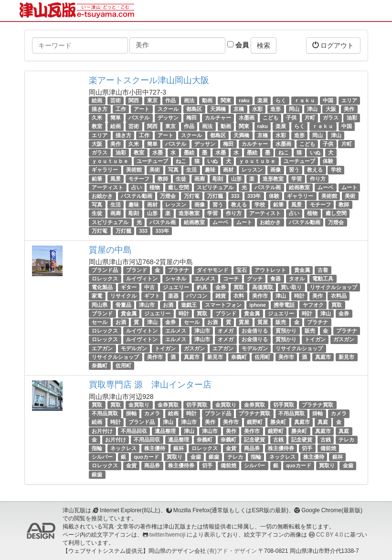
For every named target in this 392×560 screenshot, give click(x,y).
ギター (129, 287)
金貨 (231, 448)
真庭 (323, 422)
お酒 (168, 305)
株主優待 (155, 448)
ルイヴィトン (142, 279)
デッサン (168, 118)
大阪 (331, 109)
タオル (297, 279)
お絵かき (102, 196)
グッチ (255, 279)
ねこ (284, 152)
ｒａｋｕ (305, 100)
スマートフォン (223, 305)
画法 (189, 100)
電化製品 (102, 287)
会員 (238, 45)
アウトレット (270, 270)
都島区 (194, 109)
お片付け (102, 431)
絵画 (97, 100)
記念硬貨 (254, 440)
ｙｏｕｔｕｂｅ (110, 161)
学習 (297, 179)
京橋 (239, 109)
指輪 (97, 448)
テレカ (346, 440)
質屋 (244, 322)
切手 (307, 448)
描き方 (100, 109)
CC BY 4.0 (329, 535)
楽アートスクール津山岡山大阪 (149, 80)
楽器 (173, 296)
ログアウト (333, 45)
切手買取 (197, 405)
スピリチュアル (215, 187)
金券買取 (168, 405)
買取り (175, 457)
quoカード (146, 457)
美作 (349, 109)
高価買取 (263, 287)
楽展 (263, 100)
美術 (155, 170)
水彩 (257, 109)
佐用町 (262, 357)
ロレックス (105, 279)
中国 (328, 100)
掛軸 (131, 413)
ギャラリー (105, 170)
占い (137, 187)
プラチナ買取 (318, 405)
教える (315, 170)
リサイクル (123, 296)
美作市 (260, 296)
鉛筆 (97, 179)
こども (270, 118)
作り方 (318, 179)
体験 (328, 161)
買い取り (291, 287)
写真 (173, 170)
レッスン (252, 170)
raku (244, 100)
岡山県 (100, 305)
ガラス (331, 118)
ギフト (152, 296)
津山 (312, 109)
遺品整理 (165, 431)
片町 (310, 118)
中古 (149, 287)
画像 (275, 170)
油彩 (352, 118)
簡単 (116, 118)
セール (100, 322)
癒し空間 (179, 187)
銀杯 (179, 448)
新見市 (215, 357)
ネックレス (123, 448)
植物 (155, 187)
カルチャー (218, 118)
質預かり (286, 331)
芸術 (116, 100)
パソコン (197, 296)
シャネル (176, 279)
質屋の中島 (110, 250)
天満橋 (218, 109)
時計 (299, 296)
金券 (221, 287)
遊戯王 (189, 305)
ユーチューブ (152, 161)
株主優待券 (281, 448)
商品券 (252, 448)
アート (142, 109)
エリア (349, 100)
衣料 (239, 296)
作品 (170, 100)
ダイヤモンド (212, 270)
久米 (97, 118)
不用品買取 (105, 413)
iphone (257, 305)
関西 (134, 100)
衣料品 (339, 296)
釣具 (202, 287)
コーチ (231, 279)
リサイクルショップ (334, 287)
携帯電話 (284, 305)
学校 (336, 170)
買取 (239, 287)
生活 (191, 170)
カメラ (152, 413)
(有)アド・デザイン (232, 551)
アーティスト (107, 187)
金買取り (139, 405)
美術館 (134, 170)
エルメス (205, 279)
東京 (152, 100)
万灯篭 (192, 196)
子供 (291, 118)
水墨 (158, 152)
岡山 (294, 109)
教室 (97, 127)
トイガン (315, 339)
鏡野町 (255, 422)
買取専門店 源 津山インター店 (150, 385)
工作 (121, 109)
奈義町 (239, 357)
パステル (139, 118)
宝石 (242, 270)
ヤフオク (313, 305)
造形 (275, 109)
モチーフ (139, 179)
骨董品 (123, 305)
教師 (163, 179)
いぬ (315, 152)
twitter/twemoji (167, 535)
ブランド (137, 270)
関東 (226, 100)
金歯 (196, 457)
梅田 (191, 118)
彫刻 (218, 179)
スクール (168, 109)
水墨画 (247, 118)
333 (235, 196)
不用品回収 (134, 431)
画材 (228, 170)
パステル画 (268, 187)
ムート (349, 187)
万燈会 (168, 196)
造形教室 (273, 179)
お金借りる (255, 331)
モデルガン (134, 348)
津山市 (147, 305)
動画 (207, 100)
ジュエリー (176, 287)
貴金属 (302, 270)
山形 (236, 179)
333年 (254, 196)
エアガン (102, 348)
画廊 (200, 179)
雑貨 (221, 296)
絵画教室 (299, 187)
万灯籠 (215, 196)
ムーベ (325, 187)
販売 (281, 322)
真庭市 (192, 357)
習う (294, 170)
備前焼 (328, 448)
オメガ (226, 331)
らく (281, 100)
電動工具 (323, 279)
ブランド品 (105, 270)
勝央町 (278, 422)
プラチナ (179, 270)
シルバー (102, 457)
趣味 (210, 170)
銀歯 (214, 457)
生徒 (181, 179)
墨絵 (189, 152)
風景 (116, 179)
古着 (323, 270)
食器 (275, 279)
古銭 (278, 440)
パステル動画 (137, 196)
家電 (97, 296)
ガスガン (344, 339)
